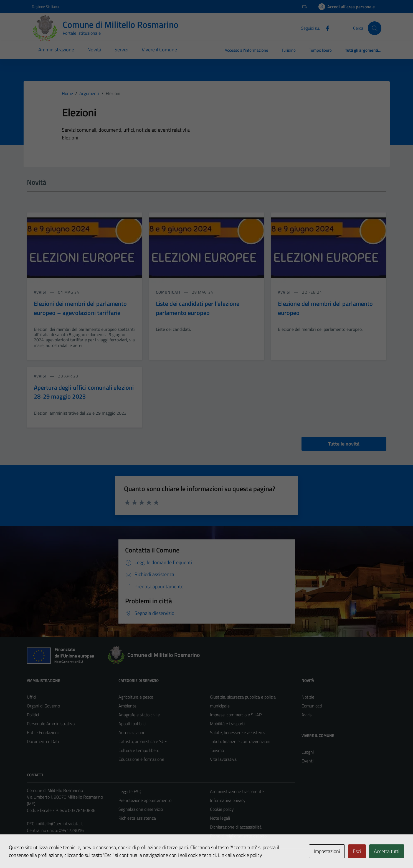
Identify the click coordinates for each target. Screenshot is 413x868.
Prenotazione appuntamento (145, 800)
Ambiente (127, 706)
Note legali (220, 818)
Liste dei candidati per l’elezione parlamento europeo (198, 308)
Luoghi (308, 752)
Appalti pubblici (132, 724)
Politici (33, 715)
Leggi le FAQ (130, 791)
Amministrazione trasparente (237, 791)
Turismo (289, 50)
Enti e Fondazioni (43, 732)
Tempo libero (320, 50)
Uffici (31, 697)
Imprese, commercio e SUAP (236, 715)
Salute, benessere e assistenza (238, 732)
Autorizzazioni (131, 732)
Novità (94, 50)
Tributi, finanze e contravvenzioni (240, 741)
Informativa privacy (228, 800)
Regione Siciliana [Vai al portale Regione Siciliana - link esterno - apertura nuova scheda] (45, 7)
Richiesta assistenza (137, 818)
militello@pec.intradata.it (60, 824)
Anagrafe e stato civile (139, 715)
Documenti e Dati (43, 741)
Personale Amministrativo (51, 724)
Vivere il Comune (159, 50)
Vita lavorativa (223, 759)
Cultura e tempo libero (139, 750)
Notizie (308, 697)
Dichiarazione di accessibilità (236, 827)
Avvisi (307, 715)
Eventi (307, 761)
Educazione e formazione (141, 759)
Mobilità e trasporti (227, 724)
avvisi (41, 292)
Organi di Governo (43, 706)
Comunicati (312, 706)
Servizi (121, 50)
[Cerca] (374, 28)
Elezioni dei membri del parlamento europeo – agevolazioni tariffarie (80, 308)
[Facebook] (325, 28)
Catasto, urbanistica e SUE (143, 741)
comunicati (169, 292)
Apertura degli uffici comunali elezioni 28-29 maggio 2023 (84, 392)
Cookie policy (222, 809)
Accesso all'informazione (246, 50)
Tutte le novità (344, 444)
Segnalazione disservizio (141, 809)
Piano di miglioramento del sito (238, 836)
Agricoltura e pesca (136, 697)
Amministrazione (56, 50)
